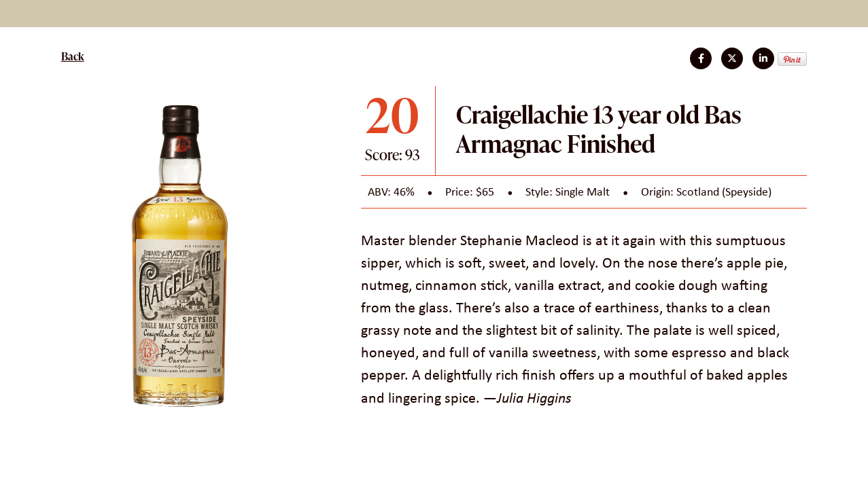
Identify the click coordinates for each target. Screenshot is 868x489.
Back (73, 56)
